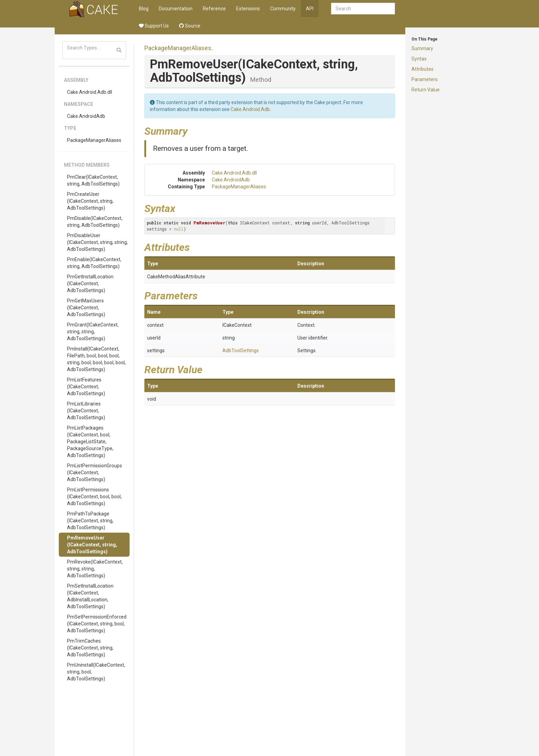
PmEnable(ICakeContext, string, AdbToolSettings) (94, 263)
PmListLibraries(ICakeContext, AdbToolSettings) (86, 411)
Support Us (154, 26)
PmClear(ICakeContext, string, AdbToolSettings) (93, 180)
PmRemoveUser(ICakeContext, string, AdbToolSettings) (92, 545)
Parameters (425, 79)
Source (190, 26)
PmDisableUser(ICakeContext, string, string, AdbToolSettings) (97, 242)
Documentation (176, 9)
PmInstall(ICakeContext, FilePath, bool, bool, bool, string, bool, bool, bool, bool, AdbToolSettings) (96, 359)
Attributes (422, 69)
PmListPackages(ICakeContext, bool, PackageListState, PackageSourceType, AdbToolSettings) (90, 442)
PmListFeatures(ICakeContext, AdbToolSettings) (86, 387)
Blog (144, 9)
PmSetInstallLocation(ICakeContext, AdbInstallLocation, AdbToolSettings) (90, 596)
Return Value (426, 90)
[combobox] (363, 9)
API (310, 9)
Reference (214, 9)
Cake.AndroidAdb (86, 116)
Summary (422, 48)
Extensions (248, 9)
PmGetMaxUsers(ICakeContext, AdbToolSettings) (86, 308)
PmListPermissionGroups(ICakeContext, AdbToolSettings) (95, 472)
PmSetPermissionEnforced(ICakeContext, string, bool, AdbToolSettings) (97, 624)
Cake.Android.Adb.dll (90, 92)
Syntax (419, 59)
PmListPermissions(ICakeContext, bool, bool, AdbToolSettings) (94, 497)
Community (283, 9)
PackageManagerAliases (94, 140)
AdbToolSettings (241, 351)
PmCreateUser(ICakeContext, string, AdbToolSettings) (90, 201)
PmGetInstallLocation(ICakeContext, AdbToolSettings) (90, 283)
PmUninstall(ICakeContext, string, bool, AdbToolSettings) (96, 672)
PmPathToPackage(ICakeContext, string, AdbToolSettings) (90, 521)
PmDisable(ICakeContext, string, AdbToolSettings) (95, 222)
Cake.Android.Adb (250, 109)
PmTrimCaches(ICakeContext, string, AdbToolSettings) (90, 648)
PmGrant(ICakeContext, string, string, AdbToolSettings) (93, 332)
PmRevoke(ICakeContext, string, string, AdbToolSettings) (95, 569)
